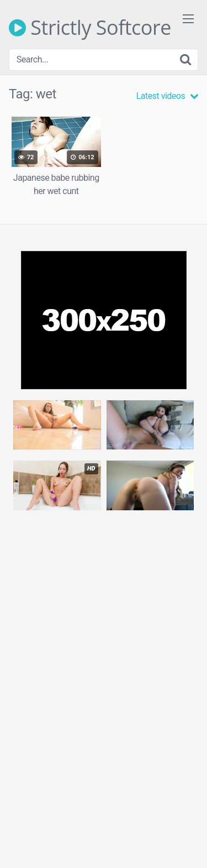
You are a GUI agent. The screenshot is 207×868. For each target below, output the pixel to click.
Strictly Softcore (90, 28)
